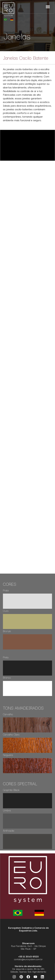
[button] (48, 7)
